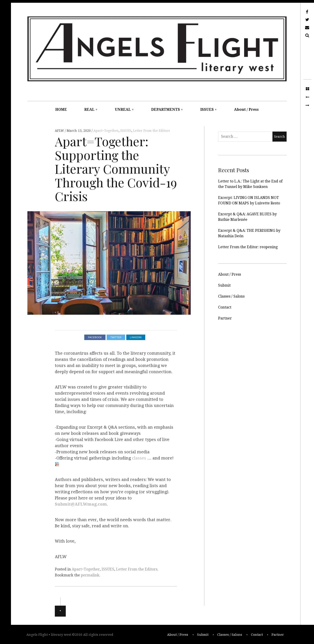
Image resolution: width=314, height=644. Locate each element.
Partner (225, 318)
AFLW (60, 131)
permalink (90, 575)
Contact (225, 307)
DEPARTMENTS (166, 110)
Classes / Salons (231, 296)
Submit (224, 285)
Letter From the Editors (152, 131)
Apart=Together (106, 131)
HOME (61, 110)
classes (139, 458)
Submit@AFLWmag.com (81, 504)
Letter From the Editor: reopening (248, 247)
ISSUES (207, 110)
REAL (89, 110)
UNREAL (123, 110)
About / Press (246, 110)
